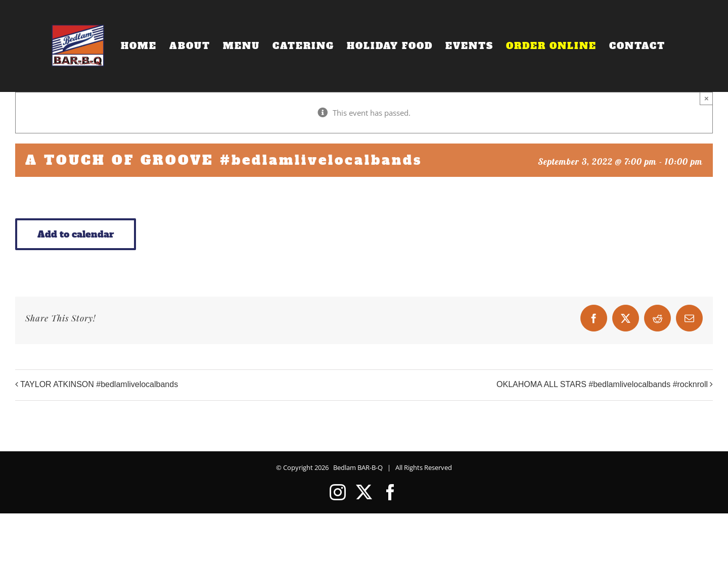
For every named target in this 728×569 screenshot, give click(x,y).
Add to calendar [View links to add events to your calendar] (76, 234)
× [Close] (707, 98)
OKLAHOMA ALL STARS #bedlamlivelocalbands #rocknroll (602, 384)
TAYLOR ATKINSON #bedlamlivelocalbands (99, 384)
